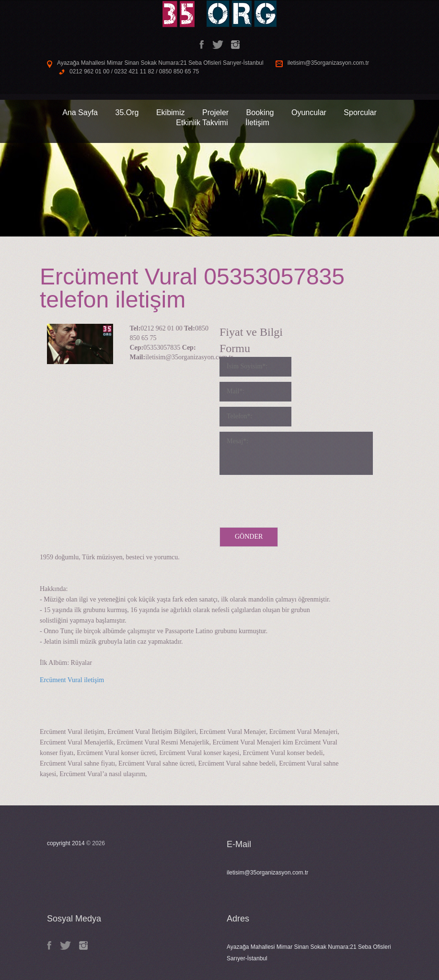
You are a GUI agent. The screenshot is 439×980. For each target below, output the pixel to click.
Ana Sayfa (80, 112)
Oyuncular (309, 112)
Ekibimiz (171, 112)
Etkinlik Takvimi (202, 123)
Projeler (215, 112)
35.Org (127, 112)
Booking (260, 112)
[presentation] (292, 499)
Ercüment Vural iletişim (72, 680)
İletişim (257, 123)
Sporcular (360, 112)
